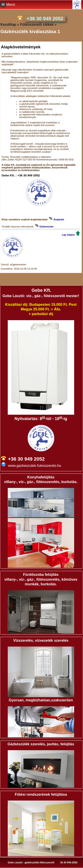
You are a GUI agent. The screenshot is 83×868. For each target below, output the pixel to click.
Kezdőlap (8, 25)
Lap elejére (68, 235)
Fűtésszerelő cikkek (37, 25)
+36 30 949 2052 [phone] (45, 19)
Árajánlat (59, 219)
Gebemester (47, 227)
